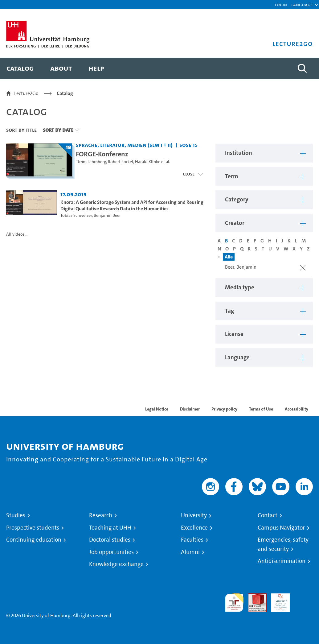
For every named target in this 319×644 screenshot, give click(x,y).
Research (101, 515)
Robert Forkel (121, 162)
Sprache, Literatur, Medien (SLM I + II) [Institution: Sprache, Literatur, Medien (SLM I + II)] (124, 145)
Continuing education (34, 540)
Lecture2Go (26, 93)
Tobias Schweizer (76, 215)
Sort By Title (21, 130)
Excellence (194, 528)
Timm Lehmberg (91, 162)
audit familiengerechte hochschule (234, 603)
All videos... (17, 234)
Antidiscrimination (282, 561)
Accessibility (297, 409)
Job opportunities (111, 552)
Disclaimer (190, 409)
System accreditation (304, 601)
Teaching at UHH (110, 528)
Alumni (190, 552)
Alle (229, 257)
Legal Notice (157, 409)
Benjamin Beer (107, 215)
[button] (302, 5)
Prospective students (33, 528)
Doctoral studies (110, 540)
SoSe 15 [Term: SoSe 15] (188, 145)
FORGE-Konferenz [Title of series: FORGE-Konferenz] (102, 154)
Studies (16, 515)
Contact (268, 515)
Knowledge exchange (116, 564)
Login (281, 4)
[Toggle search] (302, 68)
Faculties (192, 540)
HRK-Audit (277, 601)
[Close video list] (193, 174)
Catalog (65, 93)
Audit (254, 597)
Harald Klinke (148, 162)
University (194, 515)
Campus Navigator (281, 528)
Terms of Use (261, 409)
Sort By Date (58, 130)
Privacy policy (224, 409)
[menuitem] (20, 68)
